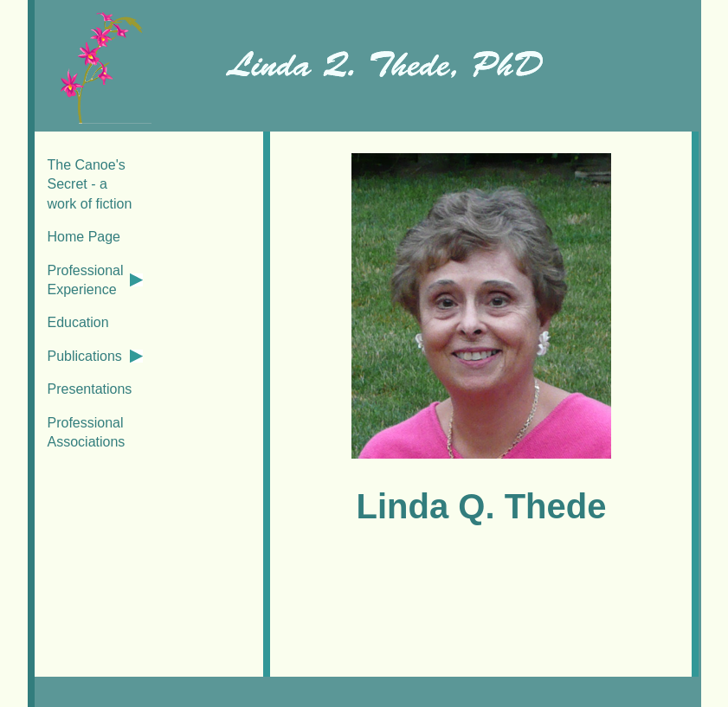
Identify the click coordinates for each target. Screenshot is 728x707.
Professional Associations (87, 432)
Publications (85, 356)
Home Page (84, 237)
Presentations (90, 389)
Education (78, 322)
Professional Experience (86, 280)
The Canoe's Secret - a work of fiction (90, 184)
